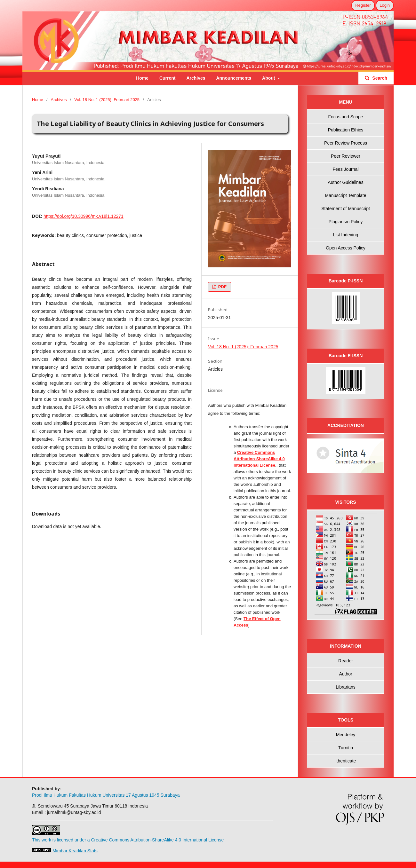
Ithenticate (346, 761)
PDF (222, 287)
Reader (346, 661)
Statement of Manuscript (346, 209)
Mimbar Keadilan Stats (75, 851)
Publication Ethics (346, 130)
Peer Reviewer (346, 156)
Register (363, 5)
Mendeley (346, 735)
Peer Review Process (346, 143)
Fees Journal (346, 169)
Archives (196, 78)
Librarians (345, 687)
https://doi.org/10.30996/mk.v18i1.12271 (84, 216)
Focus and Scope (346, 117)
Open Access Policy (346, 248)
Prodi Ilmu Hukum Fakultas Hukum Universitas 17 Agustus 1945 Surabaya (106, 795)
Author (345, 674)
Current (168, 78)
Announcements (234, 78)
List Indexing (346, 235)
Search (379, 78)
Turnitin (346, 748)
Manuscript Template (346, 195)
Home (142, 78)
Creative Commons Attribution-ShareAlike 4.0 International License (259, 459)
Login (385, 5)
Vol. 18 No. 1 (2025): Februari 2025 (107, 100)
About (269, 78)
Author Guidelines (345, 182)
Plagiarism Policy (346, 222)
